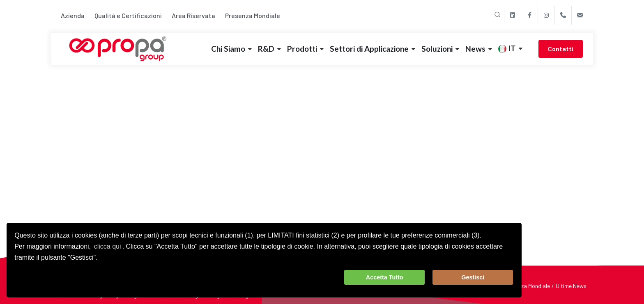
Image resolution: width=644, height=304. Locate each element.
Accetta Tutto (385, 277)
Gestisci (473, 277)
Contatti (561, 49)
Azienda (73, 15)
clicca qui (108, 246)
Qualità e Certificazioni (128, 15)
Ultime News (571, 286)
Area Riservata (193, 15)
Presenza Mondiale (253, 15)
